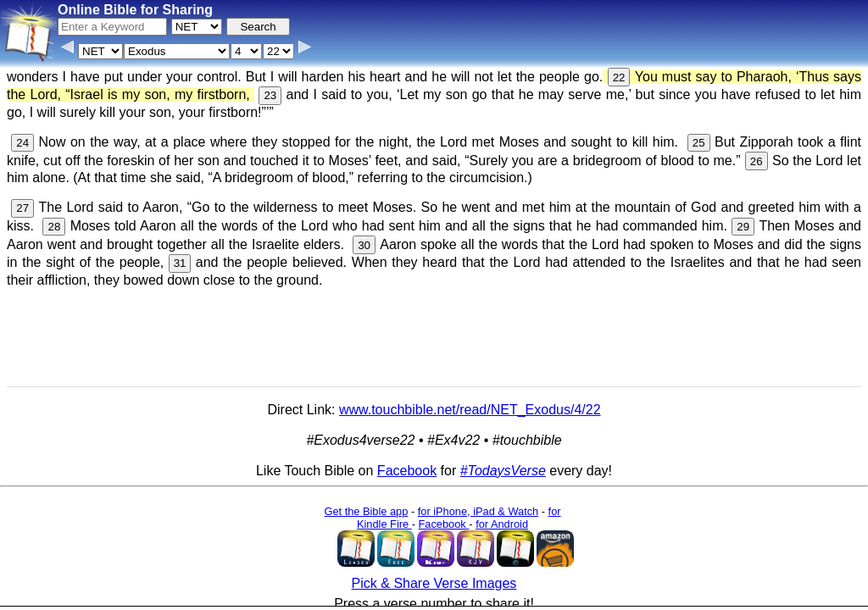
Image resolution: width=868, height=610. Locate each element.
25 (699, 143)
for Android (502, 524)
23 (270, 95)
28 (54, 227)
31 (180, 263)
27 (22, 208)
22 (619, 78)
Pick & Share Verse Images (434, 583)
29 (743, 227)
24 (22, 143)
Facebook (407, 471)
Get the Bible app (366, 511)
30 (364, 245)
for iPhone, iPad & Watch (479, 511)
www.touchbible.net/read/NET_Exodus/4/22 (470, 410)
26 (757, 161)
